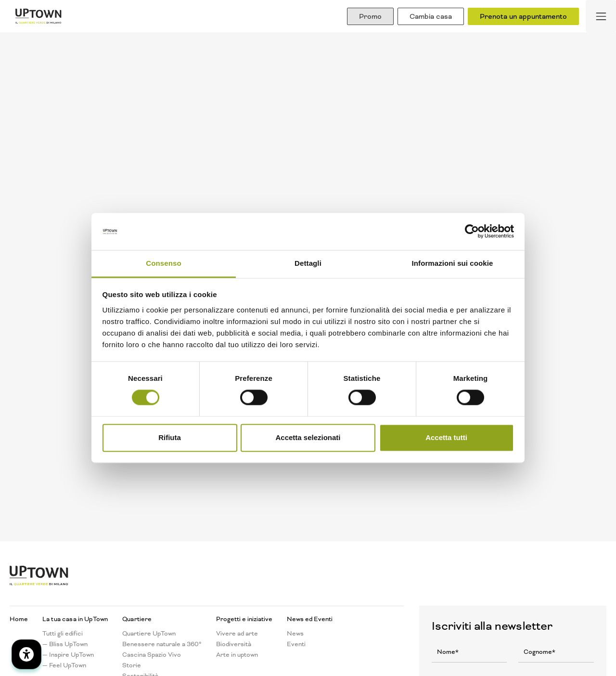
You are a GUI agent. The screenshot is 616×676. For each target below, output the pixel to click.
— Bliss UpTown (65, 644)
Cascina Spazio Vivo (152, 655)
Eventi (296, 644)
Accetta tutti (446, 437)
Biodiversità (234, 644)
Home (19, 619)
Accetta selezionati (308, 437)
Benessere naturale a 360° (162, 644)
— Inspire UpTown (68, 655)
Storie (132, 665)
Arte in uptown (237, 655)
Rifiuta (170, 437)
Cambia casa (431, 16)
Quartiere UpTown (149, 634)
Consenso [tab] (163, 263)
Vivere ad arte (237, 634)
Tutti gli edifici (63, 634)
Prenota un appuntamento (523, 16)
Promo (370, 16)
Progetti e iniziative (244, 619)
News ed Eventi (310, 619)
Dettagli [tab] (308, 263)
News (295, 634)
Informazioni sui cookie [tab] (453, 263)
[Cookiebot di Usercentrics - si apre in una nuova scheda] (472, 232)
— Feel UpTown (64, 665)
